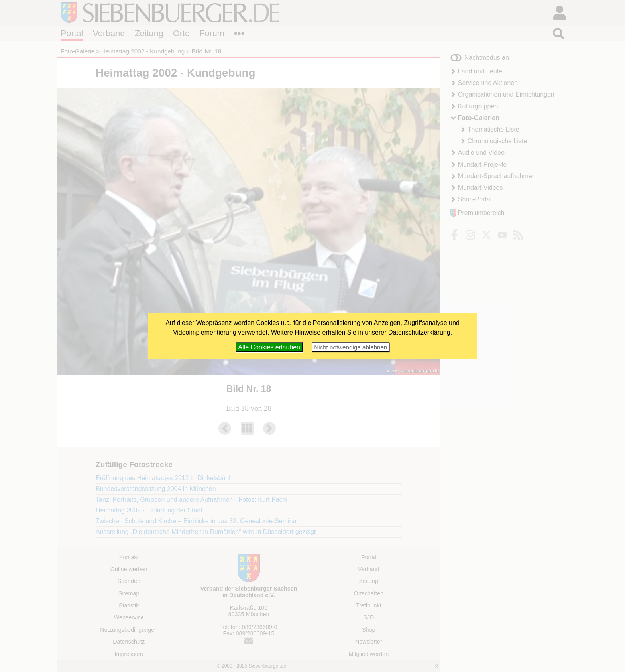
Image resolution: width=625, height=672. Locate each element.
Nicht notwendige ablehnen (351, 347)
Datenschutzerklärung (419, 332)
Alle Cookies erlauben (269, 347)
